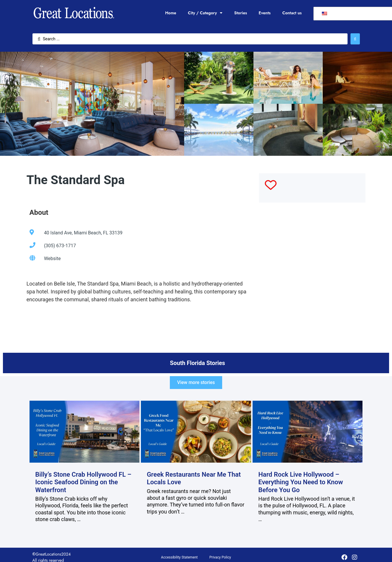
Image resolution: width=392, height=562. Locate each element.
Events (265, 13)
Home (171, 13)
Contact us (292, 13)
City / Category (205, 13)
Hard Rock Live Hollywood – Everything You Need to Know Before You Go (301, 482)
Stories (241, 13)
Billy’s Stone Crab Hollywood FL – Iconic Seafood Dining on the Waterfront (83, 482)
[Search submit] (355, 39)
